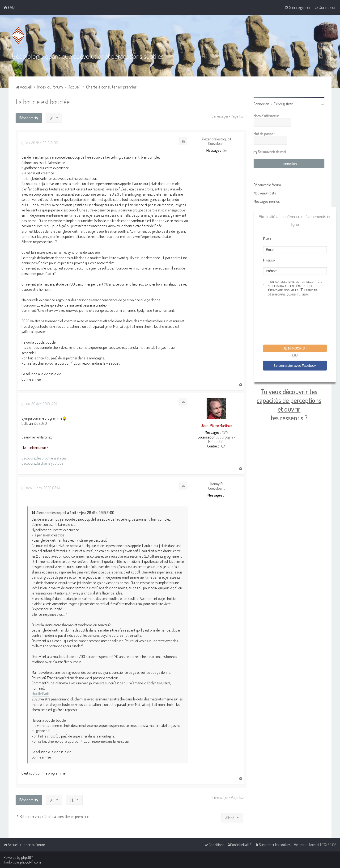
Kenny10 (217, 484)
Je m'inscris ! (295, 348)
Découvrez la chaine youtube (42, 463)
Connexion (261, 104)
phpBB (26, 857)
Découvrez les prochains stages (44, 458)
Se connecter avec (295, 366)
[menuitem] (9, 7)
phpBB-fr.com (30, 862)
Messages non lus (267, 201)
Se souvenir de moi (272, 152)
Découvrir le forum (267, 185)
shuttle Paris (40, 694)
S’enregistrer (283, 104)
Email (267, 239)
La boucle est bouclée (43, 102)
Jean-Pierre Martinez (217, 426)
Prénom (269, 260)
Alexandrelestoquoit (216, 139)
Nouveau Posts (265, 193)
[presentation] (299, 321)
